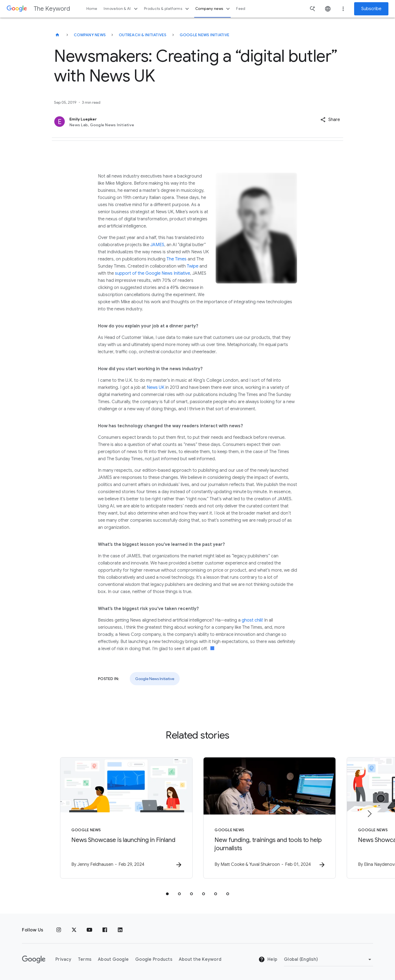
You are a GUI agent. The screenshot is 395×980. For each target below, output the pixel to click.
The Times (177, 259)
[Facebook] (105, 930)
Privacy (63, 959)
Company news (213, 9)
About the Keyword (200, 959)
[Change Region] (328, 959)
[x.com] (74, 930)
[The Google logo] (34, 959)
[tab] (167, 894)
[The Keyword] (57, 35)
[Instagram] (59, 930)
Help (268, 960)
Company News (90, 35)
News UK (156, 387)
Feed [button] (241, 9)
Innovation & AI (121, 9)
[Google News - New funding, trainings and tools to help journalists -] (269, 818)
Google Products (154, 959)
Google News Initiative (205, 35)
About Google (113, 959)
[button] (330, 120)
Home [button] (92, 9)
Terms (85, 959)
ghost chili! (252, 620)
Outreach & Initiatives (143, 35)
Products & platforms (167, 9)
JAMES (157, 245)
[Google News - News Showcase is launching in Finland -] (126, 818)
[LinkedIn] (120, 930)
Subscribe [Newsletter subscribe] (371, 9)
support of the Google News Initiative (153, 273)
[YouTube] (89, 930)
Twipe (193, 266)
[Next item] (369, 814)
